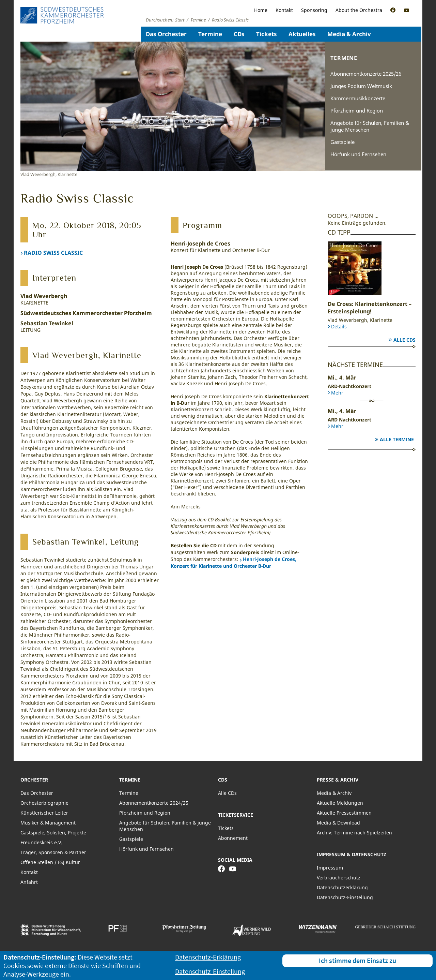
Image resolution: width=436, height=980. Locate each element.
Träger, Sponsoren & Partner (53, 852)
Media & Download (338, 823)
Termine (210, 34)
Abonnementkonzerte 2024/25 (154, 803)
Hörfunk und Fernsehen (358, 154)
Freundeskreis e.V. (41, 842)
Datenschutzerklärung (342, 887)
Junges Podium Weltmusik (361, 86)
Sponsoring (314, 10)
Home (261, 10)
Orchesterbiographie (44, 803)
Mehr (337, 393)
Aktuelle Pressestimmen (344, 813)
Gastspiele (342, 142)
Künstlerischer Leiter (44, 813)
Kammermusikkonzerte (358, 98)
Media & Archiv (349, 34)
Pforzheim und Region (357, 110)
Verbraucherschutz (339, 878)
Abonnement (233, 838)
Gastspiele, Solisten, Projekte (53, 833)
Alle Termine (397, 439)
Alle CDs (404, 340)
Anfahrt (29, 882)
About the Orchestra (359, 10)
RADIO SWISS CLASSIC (53, 253)
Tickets (267, 34)
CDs (239, 34)
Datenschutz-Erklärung (208, 957)
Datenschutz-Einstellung (345, 897)
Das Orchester (166, 34)
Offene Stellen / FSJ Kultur (50, 862)
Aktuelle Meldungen (340, 803)
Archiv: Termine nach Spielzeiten (354, 833)
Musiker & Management (48, 823)
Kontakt (284, 10)
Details (339, 326)
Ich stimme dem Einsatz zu (357, 960)
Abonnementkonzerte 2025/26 (366, 74)
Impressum (330, 868)
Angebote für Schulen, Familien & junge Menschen (370, 126)
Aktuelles (302, 34)
